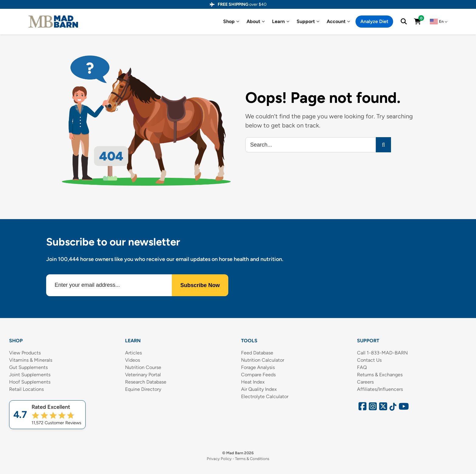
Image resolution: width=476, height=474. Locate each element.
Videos (133, 360)
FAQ (362, 367)
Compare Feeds (258, 375)
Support (308, 22)
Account (338, 22)
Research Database (146, 382)
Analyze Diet (374, 21)
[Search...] (311, 145)
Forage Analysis (258, 367)
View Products (25, 353)
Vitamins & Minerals (31, 360)
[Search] (383, 145)
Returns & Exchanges (380, 375)
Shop (231, 22)
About (256, 22)
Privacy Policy (219, 459)
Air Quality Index (259, 389)
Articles (133, 353)
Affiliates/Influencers (380, 389)
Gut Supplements (28, 367)
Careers (365, 382)
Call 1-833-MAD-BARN (382, 353)
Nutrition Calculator (263, 360)
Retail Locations (26, 389)
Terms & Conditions (252, 459)
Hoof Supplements (30, 382)
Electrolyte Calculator (265, 396)
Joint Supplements (30, 375)
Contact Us (369, 360)
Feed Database (257, 353)
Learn (281, 22)
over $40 (242, 4)
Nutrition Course (143, 367)
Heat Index (253, 382)
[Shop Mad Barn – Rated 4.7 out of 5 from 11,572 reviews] (47, 415)
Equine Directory (143, 389)
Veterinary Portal (143, 375)
